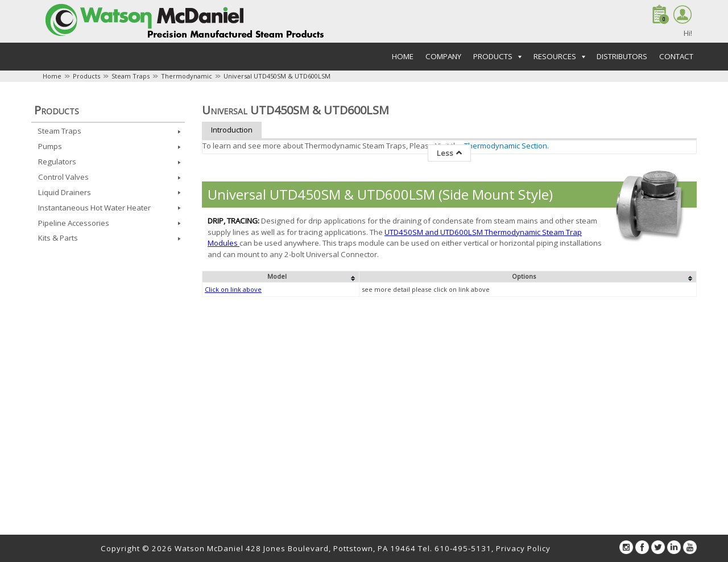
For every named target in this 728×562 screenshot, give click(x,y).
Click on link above (233, 289)
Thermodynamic (187, 76)
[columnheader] (281, 277)
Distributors (622, 56)
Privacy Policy (523, 548)
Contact (676, 56)
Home (403, 56)
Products (86, 76)
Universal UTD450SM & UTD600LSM (277, 76)
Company (443, 56)
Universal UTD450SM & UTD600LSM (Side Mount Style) (380, 194)
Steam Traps (131, 76)
